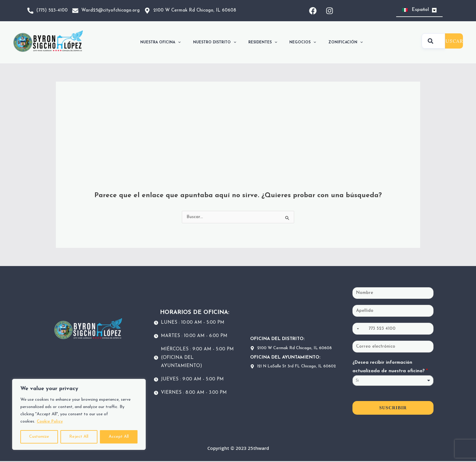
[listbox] (393, 381)
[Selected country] (357, 329)
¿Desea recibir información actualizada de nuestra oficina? (390, 368)
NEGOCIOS (303, 42)
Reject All (79, 437)
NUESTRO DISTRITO (215, 42)
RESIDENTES (263, 42)
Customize (39, 437)
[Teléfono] (393, 329)
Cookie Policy (50, 422)
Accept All (119, 437)
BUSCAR (452, 41)
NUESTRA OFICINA (160, 42)
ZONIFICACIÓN (346, 42)
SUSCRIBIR (393, 409)
